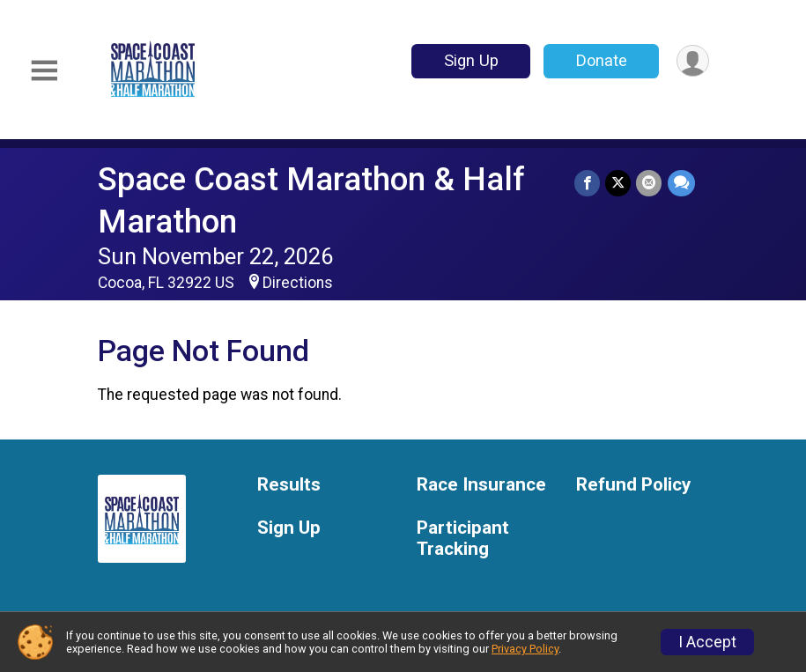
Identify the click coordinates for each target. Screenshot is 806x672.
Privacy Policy (525, 649)
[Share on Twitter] (619, 183)
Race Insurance (481, 485)
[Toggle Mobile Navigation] (44, 71)
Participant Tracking (463, 539)
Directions (298, 283)
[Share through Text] (681, 183)
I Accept (707, 642)
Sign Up (470, 60)
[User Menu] (693, 61)
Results (289, 485)
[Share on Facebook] (588, 183)
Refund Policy (633, 485)
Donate (601, 60)
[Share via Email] (650, 183)
